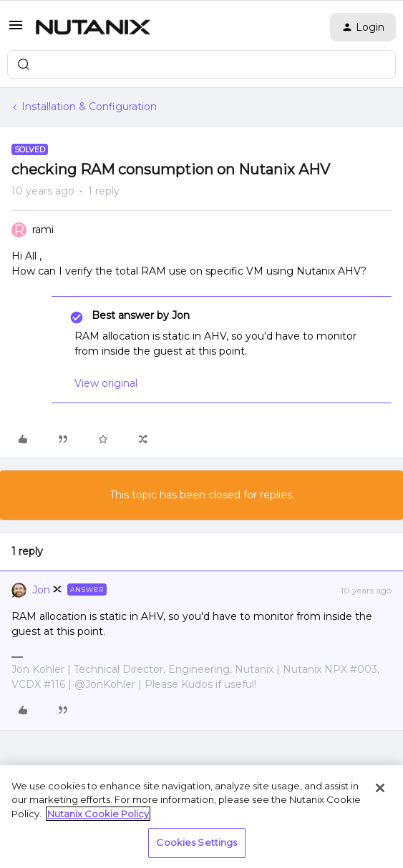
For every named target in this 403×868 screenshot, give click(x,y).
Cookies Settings (196, 842)
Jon (41, 590)
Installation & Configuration (89, 107)
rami (43, 230)
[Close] (380, 788)
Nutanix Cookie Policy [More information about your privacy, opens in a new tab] (98, 814)
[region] (201, 817)
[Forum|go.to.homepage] (93, 27)
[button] (16, 30)
